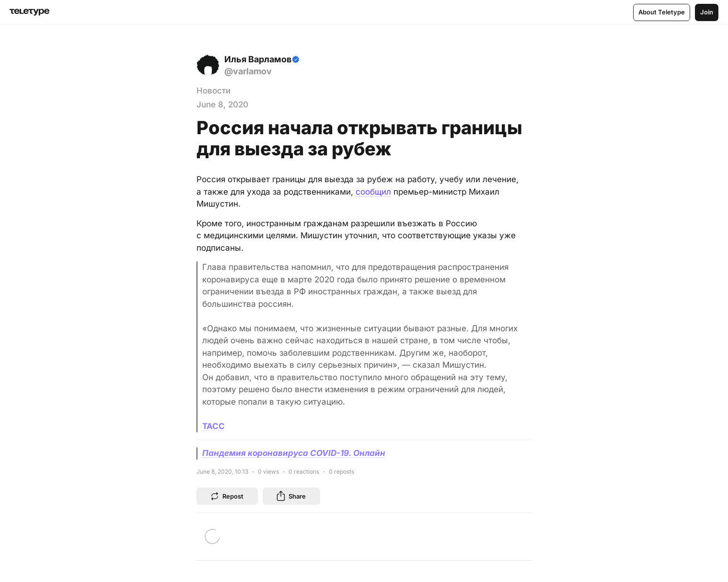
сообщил (373, 192)
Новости (214, 91)
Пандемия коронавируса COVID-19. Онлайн (294, 453)
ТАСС (214, 426)
